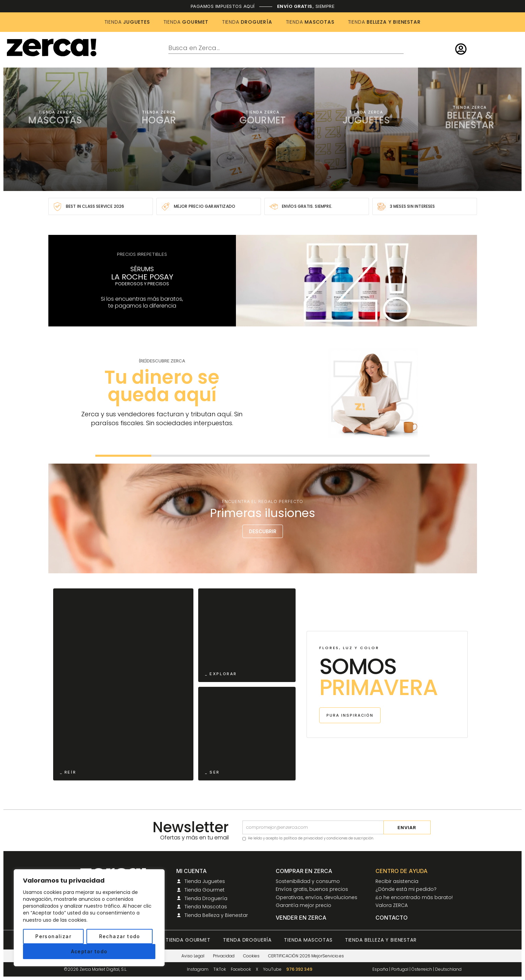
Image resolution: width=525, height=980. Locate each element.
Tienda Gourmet (188, 940)
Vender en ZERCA (301, 918)
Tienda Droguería (247, 940)
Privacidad (224, 956)
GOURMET (186, 22)
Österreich (422, 969)
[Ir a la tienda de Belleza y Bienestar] (470, 129)
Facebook (241, 969)
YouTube (272, 969)
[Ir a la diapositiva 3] (235, 456)
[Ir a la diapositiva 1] (123, 456)
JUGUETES (127, 22)
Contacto (392, 918)
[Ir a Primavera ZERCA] (123, 684)
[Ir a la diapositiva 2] (179, 456)
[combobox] (286, 49)
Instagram (198, 969)
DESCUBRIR (263, 531)
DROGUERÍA (247, 22)
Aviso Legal (193, 956)
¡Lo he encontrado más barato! (414, 898)
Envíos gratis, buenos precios (312, 889)
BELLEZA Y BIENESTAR (384, 22)
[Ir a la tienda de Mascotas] (55, 129)
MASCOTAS (310, 22)
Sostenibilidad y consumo (308, 882)
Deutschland (448, 969)
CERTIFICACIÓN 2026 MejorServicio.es (306, 956)
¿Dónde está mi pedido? (406, 889)
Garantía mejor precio (303, 906)
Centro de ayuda (402, 871)
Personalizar (53, 936)
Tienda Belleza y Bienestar (381, 940)
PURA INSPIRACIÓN (350, 715)
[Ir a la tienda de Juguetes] (366, 129)
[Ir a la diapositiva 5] (346, 456)
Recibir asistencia (397, 882)
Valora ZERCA (392, 906)
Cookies (251, 956)
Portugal (400, 969)
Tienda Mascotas (308, 940)
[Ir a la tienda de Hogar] (159, 129)
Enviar (407, 827)
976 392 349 (299, 969)
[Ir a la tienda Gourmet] (262, 129)
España (380, 969)
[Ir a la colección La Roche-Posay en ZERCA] (263, 281)
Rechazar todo (120, 936)
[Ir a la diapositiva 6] (402, 456)
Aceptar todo (89, 951)
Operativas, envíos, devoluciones (317, 898)
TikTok (220, 969)
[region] (89, 918)
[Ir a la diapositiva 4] (291, 456)
